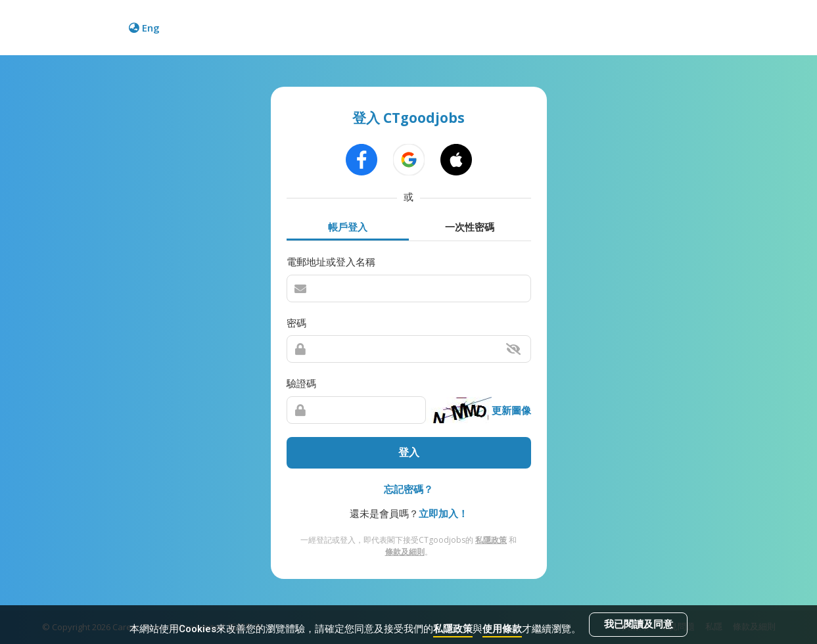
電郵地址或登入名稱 (331, 262)
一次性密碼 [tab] (470, 226)
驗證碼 (301, 384)
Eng (144, 28)
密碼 (296, 323)
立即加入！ (443, 514)
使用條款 (502, 629)
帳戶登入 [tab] (348, 226)
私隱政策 (453, 629)
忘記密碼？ (408, 489)
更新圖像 (511, 410)
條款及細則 (405, 552)
